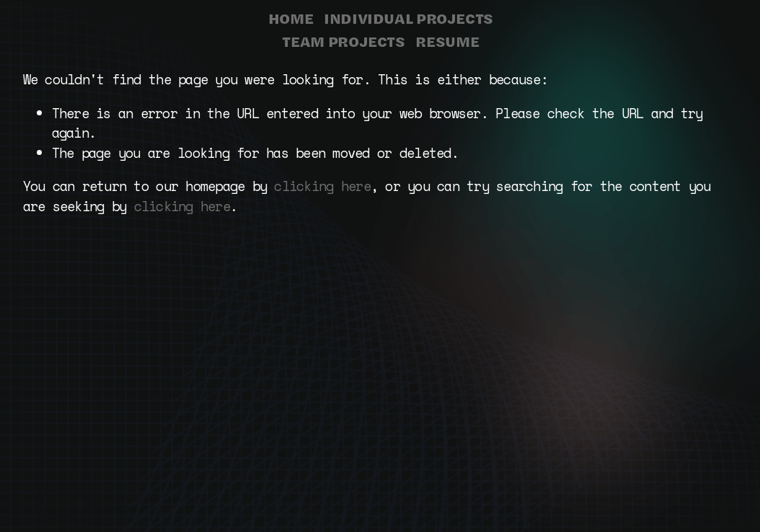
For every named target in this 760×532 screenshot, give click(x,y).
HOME (291, 18)
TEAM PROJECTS (343, 41)
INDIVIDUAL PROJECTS (408, 18)
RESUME (447, 41)
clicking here (322, 186)
